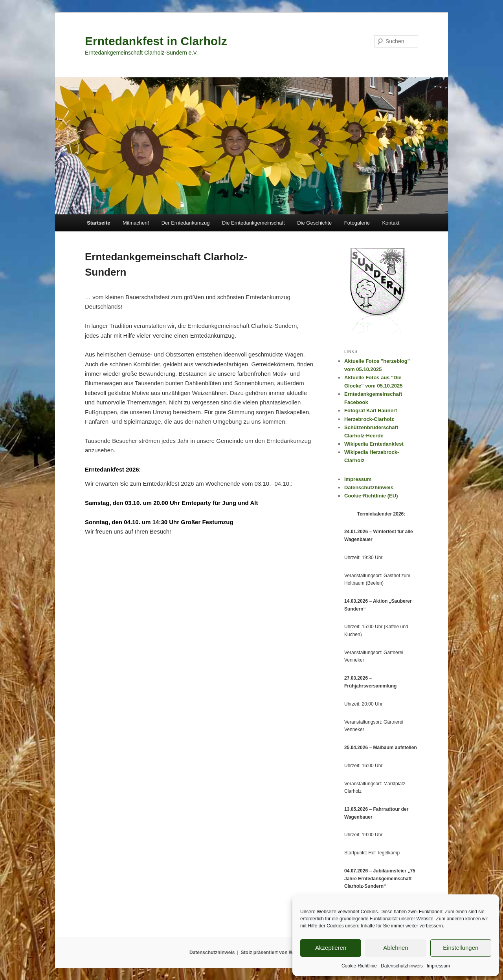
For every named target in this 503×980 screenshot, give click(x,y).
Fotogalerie (357, 223)
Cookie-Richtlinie (359, 966)
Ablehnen (396, 948)
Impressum (438, 966)
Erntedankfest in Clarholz (156, 41)
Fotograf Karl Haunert (371, 410)
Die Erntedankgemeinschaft (253, 223)
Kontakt (391, 223)
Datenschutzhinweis (402, 966)
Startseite (98, 223)
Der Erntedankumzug (186, 223)
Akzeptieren (331, 948)
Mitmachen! (136, 223)
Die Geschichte (314, 223)
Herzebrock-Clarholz (369, 419)
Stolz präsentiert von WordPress (277, 953)
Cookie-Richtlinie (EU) (371, 496)
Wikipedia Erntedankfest (374, 444)
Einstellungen (461, 948)
